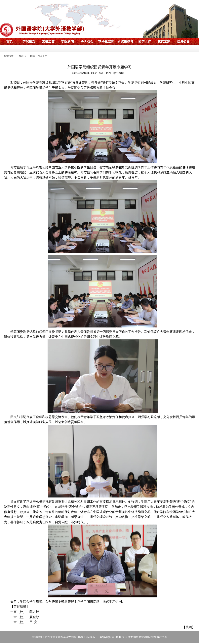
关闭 (189, 627)
